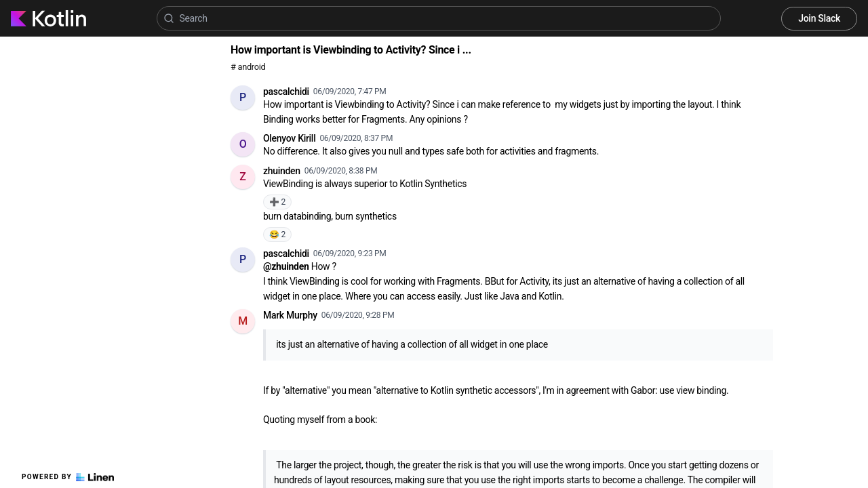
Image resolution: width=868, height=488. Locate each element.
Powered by (68, 477)
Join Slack (819, 18)
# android (248, 67)
